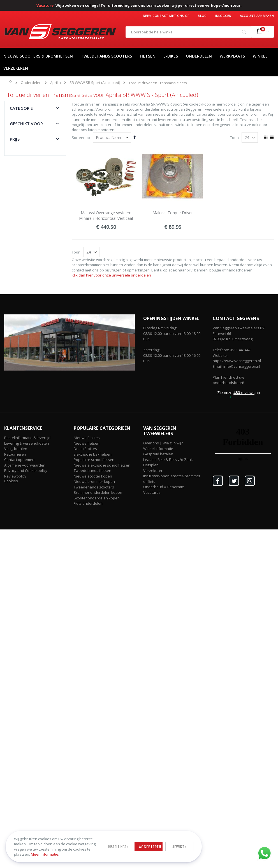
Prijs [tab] (15, 139)
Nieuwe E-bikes (87, 438)
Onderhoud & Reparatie (164, 487)
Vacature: (46, 5)
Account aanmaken (257, 16)
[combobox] (189, 32)
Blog (202, 16)
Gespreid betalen (158, 454)
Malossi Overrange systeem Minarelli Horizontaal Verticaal (106, 215)
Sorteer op (81, 138)
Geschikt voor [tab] (26, 124)
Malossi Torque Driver (173, 213)
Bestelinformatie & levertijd (27, 438)
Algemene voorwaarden (25, 465)
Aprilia (55, 83)
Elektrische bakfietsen (93, 454)
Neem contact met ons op (166, 16)
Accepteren (150, 847)
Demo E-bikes (85, 449)
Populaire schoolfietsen (94, 460)
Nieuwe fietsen (87, 443)
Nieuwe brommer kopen (94, 481)
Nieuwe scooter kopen (93, 476)
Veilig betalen (16, 449)
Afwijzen (179, 847)
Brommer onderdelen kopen (98, 492)
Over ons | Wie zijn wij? (163, 443)
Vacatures (152, 492)
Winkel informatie (158, 449)
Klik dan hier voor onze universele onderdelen (111, 275)
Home (11, 82)
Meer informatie (45, 854)
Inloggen (223, 16)
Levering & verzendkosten (27, 443)
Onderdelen (31, 83)
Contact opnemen (19, 460)
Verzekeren (153, 470)
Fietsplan (151, 465)
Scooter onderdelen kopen (97, 498)
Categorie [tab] (21, 108)
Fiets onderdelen (88, 503)
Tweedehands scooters (94, 487)
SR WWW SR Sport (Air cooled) (95, 83)
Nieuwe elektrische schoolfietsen (102, 465)
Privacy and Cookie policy (26, 470)
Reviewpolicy (15, 476)
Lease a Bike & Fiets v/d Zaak (168, 460)
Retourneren (15, 454)
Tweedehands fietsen (92, 470)
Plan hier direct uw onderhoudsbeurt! (228, 380)
